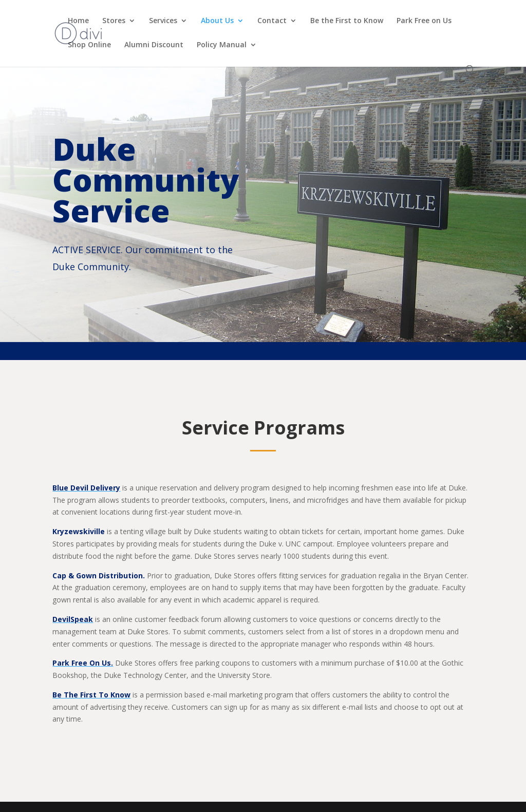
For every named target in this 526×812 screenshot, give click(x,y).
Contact (272, 21)
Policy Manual (222, 45)
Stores (114, 21)
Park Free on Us (424, 21)
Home (78, 21)
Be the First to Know (347, 21)
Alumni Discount (154, 45)
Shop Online (89, 45)
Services (163, 21)
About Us (217, 21)
